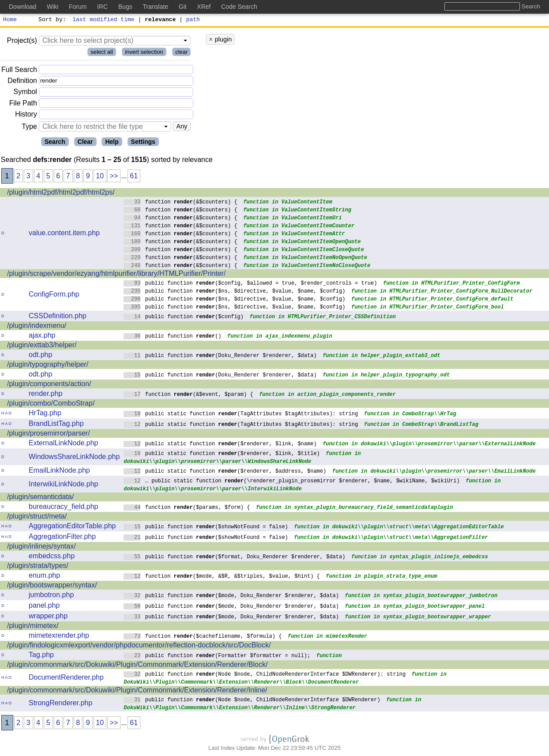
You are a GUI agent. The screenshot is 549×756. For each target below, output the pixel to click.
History (26, 115)
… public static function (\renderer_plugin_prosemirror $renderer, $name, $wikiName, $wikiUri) (292, 482)
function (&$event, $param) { (188, 395)
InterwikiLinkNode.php (63, 485)
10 (100, 177)
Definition (22, 82)
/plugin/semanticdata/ (40, 498)
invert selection (144, 53)
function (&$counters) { (180, 203)
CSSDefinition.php (58, 317)
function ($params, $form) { (187, 508)
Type (29, 128)
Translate (155, 7)
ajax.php (42, 337)
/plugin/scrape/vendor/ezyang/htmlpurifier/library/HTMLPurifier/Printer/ (116, 275)
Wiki (53, 7)
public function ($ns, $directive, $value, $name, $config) (235, 292)
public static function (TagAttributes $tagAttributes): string (241, 415)
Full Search (19, 71)
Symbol (25, 93)
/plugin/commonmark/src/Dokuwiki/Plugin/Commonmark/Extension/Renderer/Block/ (137, 666)
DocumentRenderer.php (66, 679)
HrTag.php (45, 414)
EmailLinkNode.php (59, 472)
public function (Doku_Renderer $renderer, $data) (220, 356)
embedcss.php (52, 557)
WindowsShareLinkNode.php (74, 458)
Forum (78, 7)
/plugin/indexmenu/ (37, 327)
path (193, 20)
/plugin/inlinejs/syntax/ (41, 547)
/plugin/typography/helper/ (48, 366)
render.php (46, 395)
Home (10, 20)
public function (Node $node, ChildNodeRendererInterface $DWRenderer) (252, 701)
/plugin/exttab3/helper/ (42, 346)
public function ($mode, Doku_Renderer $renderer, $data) (231, 596)
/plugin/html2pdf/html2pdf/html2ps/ (61, 194)
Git (183, 7)
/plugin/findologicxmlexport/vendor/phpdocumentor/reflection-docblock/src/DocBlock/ (139, 646)
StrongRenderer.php (60, 704)
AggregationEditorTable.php (72, 527)
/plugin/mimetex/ (33, 627)
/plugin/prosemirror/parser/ (49, 434)
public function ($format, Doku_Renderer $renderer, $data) (235, 558)
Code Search (239, 7)
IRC (102, 7)
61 (134, 177)
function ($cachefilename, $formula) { (203, 637)
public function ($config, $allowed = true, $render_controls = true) (250, 284)
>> (114, 177)
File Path (23, 104)
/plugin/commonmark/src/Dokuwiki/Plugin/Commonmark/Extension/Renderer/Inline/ (137, 691)
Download (23, 7)
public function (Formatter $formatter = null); (217, 656)
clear (181, 53)
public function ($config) (184, 318)
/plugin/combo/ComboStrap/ (51, 404)
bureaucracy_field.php (63, 508)
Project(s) (22, 42)
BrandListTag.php (56, 425)
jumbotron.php (51, 596)
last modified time (104, 20)
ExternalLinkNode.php (63, 444)
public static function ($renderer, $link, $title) (222, 454)
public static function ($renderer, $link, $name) (220, 445)
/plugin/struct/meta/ (37, 517)
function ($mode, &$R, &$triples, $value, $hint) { (222, 577)
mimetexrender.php (59, 637)
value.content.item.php (64, 234)
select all (102, 53)
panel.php (44, 607)
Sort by (51, 20)
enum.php (44, 577)
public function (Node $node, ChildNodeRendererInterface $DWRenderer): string (265, 675)
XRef (204, 7)
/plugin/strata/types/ (38, 567)
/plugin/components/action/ (49, 385)
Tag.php (41, 656)
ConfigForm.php (54, 295)
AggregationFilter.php (62, 538)
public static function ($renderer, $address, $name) (225, 472)
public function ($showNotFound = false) (206, 528)
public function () (173, 337)
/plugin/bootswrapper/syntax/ (52, 586)
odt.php (40, 356)
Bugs (125, 7)
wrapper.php (48, 617)
